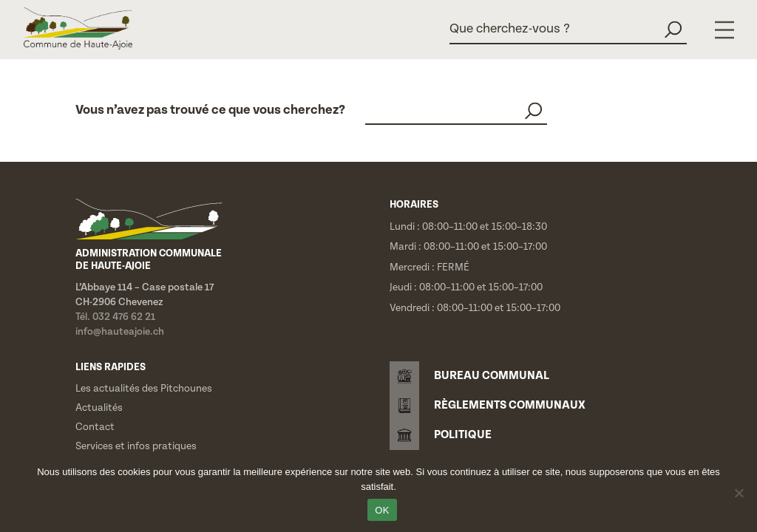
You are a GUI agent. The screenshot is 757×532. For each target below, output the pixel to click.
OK (382, 510)
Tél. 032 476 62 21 (115, 317)
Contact (95, 427)
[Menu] (724, 30)
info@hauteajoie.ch (120, 332)
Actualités (99, 408)
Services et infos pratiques (136, 446)
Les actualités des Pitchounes (144, 389)
